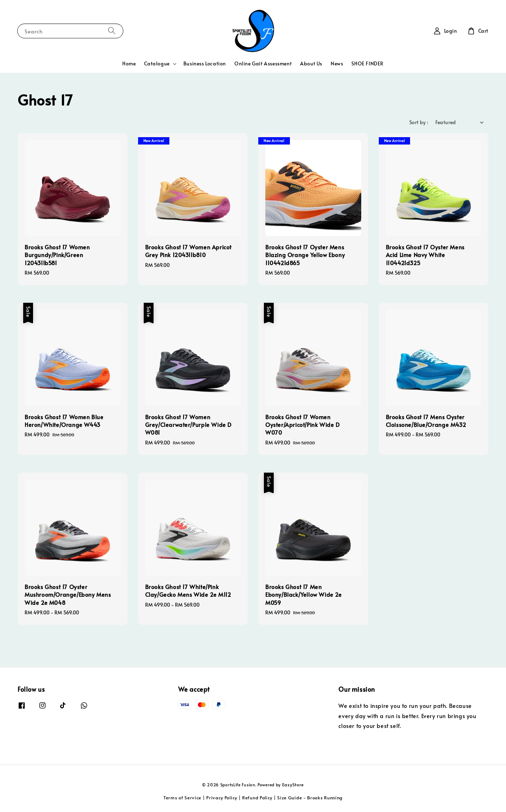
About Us (311, 63)
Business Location (205, 63)
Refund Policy (257, 798)
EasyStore (293, 785)
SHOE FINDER (368, 63)
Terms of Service (182, 798)
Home (129, 63)
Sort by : (419, 122)
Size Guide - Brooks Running (310, 798)
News (337, 63)
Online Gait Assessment (263, 63)
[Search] (112, 31)
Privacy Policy (222, 798)
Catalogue (157, 64)
